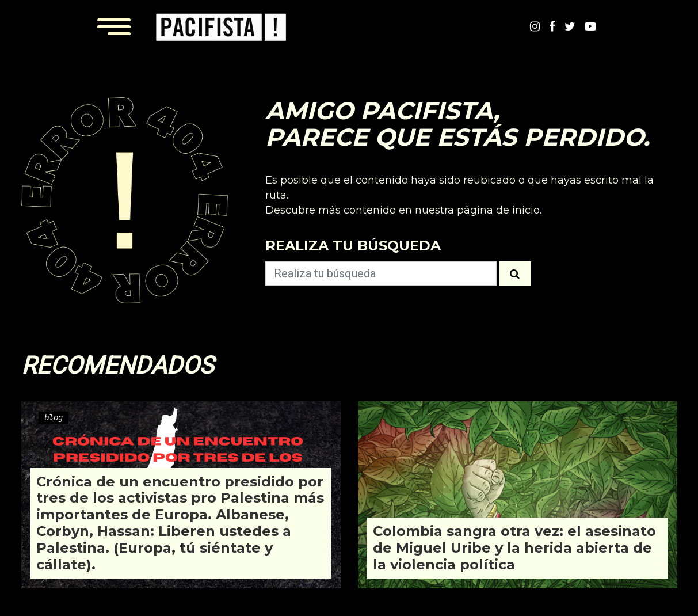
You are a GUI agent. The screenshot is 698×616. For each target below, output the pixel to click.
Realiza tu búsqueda (353, 246)
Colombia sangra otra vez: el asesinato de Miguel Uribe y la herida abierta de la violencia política (514, 548)
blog (54, 417)
